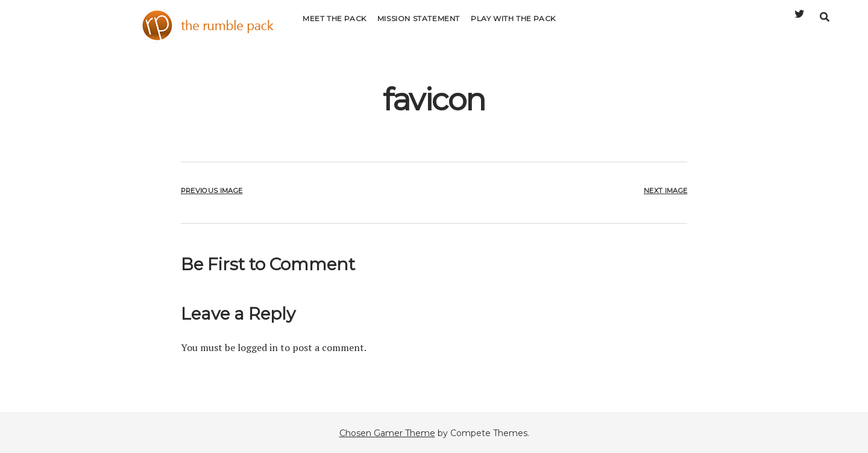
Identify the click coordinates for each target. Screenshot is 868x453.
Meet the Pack (335, 27)
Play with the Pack (513, 27)
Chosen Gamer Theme (387, 433)
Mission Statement (419, 27)
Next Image (665, 191)
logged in (258, 347)
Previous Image (212, 191)
